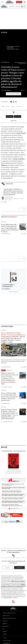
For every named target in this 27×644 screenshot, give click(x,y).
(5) (25, 90)
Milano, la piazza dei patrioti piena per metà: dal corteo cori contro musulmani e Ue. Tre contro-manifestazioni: (10, 377)
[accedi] (24, 2)
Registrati (19, 568)
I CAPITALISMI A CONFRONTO (8, 286)
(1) (25, 234)
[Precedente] (20, 209)
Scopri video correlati (14, 94)
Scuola (4, 32)
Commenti (4, 102)
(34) (24, 422)
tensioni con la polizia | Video (8, 383)
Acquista (14, 292)
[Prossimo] (24, 209)
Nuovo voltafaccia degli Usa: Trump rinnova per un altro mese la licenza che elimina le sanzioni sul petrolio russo (10, 397)
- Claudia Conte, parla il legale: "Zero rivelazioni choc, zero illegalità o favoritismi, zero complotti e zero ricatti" (13, 495)
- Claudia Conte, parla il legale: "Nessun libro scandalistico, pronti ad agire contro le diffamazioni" (12, 491)
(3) (5, 202)
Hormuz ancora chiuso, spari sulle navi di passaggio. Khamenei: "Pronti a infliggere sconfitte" (13, 337)
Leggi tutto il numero (13, 472)
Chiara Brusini (5, 403)
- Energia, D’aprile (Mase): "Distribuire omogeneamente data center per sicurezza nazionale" (12, 505)
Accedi (8, 568)
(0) (25, 367)
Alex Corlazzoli (6, 234)
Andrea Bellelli (9, 197)
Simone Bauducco (6, 90)
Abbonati (19, 2)
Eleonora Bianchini (7, 422)
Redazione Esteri (6, 367)
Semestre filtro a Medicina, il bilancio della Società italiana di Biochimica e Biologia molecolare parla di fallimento (13, 192)
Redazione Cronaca (7, 387)
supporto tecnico (8, 597)
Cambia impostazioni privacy (9, 618)
